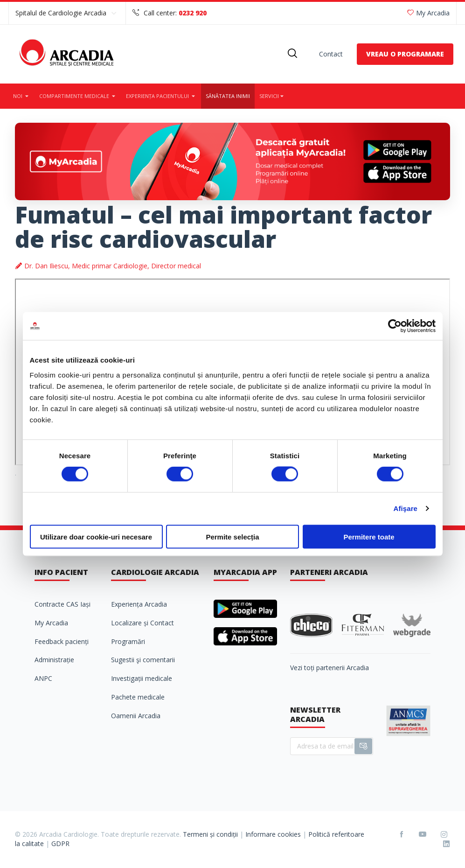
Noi (21, 96)
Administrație (54, 660)
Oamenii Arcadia (136, 716)
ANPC (43, 678)
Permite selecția (232, 536)
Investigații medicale (142, 678)
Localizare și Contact (142, 623)
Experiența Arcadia (139, 604)
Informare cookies (273, 834)
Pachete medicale (138, 697)
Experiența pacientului (161, 96)
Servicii (272, 96)
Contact (331, 54)
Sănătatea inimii (228, 96)
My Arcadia (428, 13)
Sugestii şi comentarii (143, 660)
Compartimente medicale (78, 96)
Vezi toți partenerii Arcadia (330, 668)
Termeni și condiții (210, 834)
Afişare (406, 508)
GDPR (60, 843)
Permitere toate (369, 536)
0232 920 (193, 13)
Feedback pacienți (62, 641)
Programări (128, 641)
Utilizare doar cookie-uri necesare (96, 536)
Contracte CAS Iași (62, 604)
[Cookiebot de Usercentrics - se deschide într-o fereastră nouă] (395, 326)
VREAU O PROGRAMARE (405, 54)
